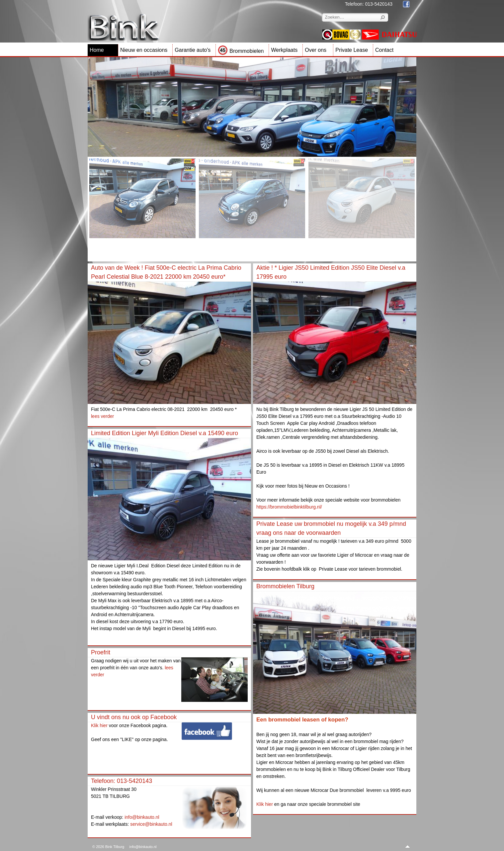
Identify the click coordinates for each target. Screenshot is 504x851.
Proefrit (101, 652)
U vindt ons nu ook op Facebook (134, 717)
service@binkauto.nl (151, 824)
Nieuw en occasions (144, 50)
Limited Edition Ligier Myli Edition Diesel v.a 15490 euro (165, 433)
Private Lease (352, 50)
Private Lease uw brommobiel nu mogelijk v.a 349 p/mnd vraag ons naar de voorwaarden (331, 528)
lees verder (102, 416)
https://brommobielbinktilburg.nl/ (289, 507)
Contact (384, 50)
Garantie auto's (193, 50)
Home (97, 50)
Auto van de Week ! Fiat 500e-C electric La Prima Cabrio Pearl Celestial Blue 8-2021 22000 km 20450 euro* (166, 272)
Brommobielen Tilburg (285, 586)
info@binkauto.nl (142, 817)
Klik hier (99, 725)
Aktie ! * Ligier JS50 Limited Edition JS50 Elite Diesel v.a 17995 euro (331, 272)
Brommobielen (241, 51)
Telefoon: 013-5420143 (122, 781)
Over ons (316, 50)
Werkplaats (284, 50)
